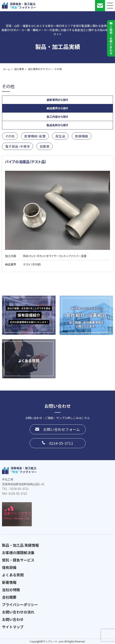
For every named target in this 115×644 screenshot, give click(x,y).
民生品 (60, 136)
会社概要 (9, 597)
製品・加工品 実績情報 (20, 545)
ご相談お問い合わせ (111, 40)
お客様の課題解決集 (18, 552)
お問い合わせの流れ (18, 612)
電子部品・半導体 (17, 146)
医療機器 (82, 136)
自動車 (44, 146)
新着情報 (9, 582)
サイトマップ (13, 627)
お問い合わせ (13, 619)
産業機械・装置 (35, 136)
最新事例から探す (57, 100)
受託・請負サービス (18, 560)
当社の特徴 (11, 590)
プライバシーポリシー (20, 604)
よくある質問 (13, 575)
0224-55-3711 (61, 443)
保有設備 (9, 567)
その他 (10, 136)
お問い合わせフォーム (62, 429)
